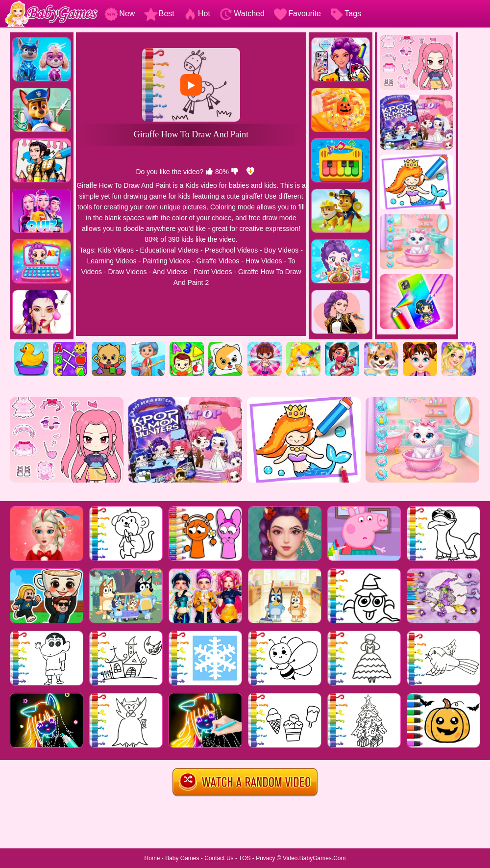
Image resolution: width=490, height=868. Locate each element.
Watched (242, 13)
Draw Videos (127, 272)
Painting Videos (166, 261)
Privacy (265, 858)
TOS (245, 858)
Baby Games (182, 858)
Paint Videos (213, 272)
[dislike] (235, 172)
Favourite (297, 13)
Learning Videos (111, 261)
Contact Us (219, 858)
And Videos (170, 272)
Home (152, 858)
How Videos (264, 261)
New (120, 13)
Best (159, 13)
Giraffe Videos (218, 261)
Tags (345, 13)
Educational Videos (170, 250)
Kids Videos (116, 250)
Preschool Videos (232, 250)
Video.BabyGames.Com (314, 858)
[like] (209, 172)
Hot (197, 13)
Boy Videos (282, 250)
